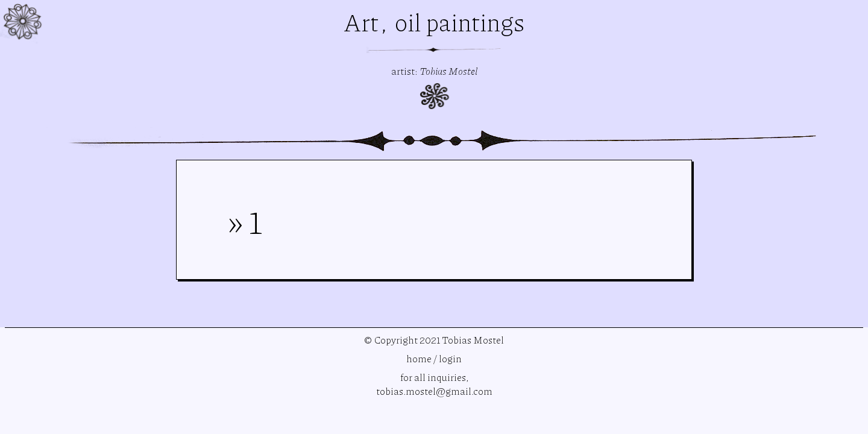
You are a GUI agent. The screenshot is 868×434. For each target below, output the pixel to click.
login (450, 358)
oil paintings (460, 22)
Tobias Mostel (448, 71)
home (419, 358)
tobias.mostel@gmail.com (434, 391)
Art (363, 22)
